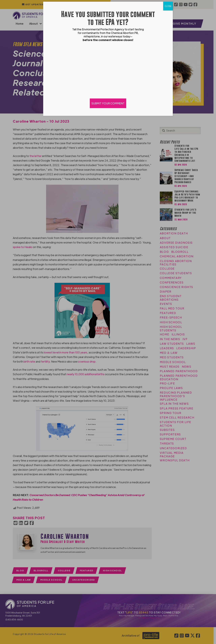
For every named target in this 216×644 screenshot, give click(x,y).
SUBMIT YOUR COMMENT (108, 103)
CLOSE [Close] (168, 6)
